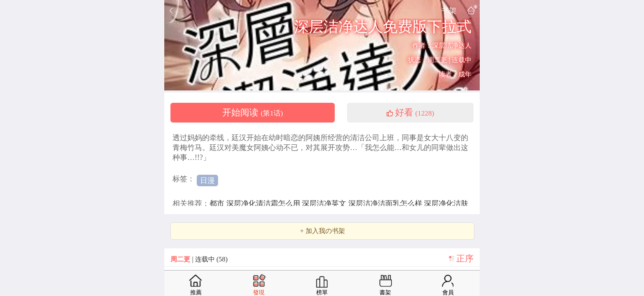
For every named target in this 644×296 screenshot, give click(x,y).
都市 (218, 203)
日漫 (207, 180)
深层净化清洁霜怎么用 (264, 203)
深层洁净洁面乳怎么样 (386, 203)
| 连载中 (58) (199, 259)
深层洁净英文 (325, 203)
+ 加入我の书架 (322, 231)
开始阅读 (253, 113)
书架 (449, 10)
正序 (465, 259)
